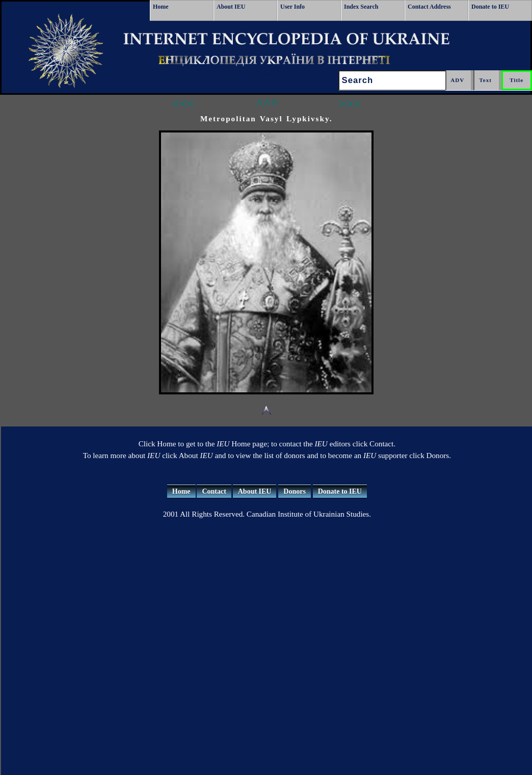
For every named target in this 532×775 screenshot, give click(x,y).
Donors (295, 491)
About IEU (231, 7)
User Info (292, 7)
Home (161, 7)
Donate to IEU (490, 7)
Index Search (361, 7)
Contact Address (429, 7)
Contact (214, 491)
